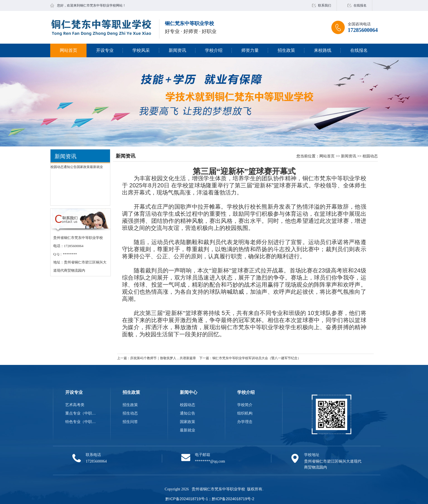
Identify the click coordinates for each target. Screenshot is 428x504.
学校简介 (245, 405)
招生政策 (286, 50)
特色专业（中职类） (82, 422)
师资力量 (250, 50)
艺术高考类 (75, 405)
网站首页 (69, 50)
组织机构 (245, 413)
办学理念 (245, 422)
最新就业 (96, 167)
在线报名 (360, 5)
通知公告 (70, 167)
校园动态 (57, 167)
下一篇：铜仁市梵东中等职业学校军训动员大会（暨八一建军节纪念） (250, 358)
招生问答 (130, 422)
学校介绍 (214, 50)
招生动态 (130, 413)
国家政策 (83, 167)
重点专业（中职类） (82, 413)
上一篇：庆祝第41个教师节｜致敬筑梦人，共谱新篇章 (157, 358)
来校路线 (323, 50)
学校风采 (141, 50)
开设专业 (105, 50)
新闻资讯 (177, 50)
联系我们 (325, 5)
